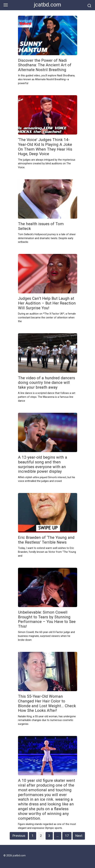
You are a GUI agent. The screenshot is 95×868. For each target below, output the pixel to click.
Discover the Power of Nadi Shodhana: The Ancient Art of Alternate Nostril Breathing (45, 65)
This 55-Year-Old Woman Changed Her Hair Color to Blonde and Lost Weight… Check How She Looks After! (47, 703)
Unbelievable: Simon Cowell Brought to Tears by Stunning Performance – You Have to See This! (47, 619)
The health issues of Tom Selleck (41, 226)
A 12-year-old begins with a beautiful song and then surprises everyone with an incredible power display (43, 464)
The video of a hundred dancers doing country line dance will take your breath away (47, 383)
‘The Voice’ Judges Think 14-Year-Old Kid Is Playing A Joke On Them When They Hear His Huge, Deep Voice (45, 147)
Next (79, 836)
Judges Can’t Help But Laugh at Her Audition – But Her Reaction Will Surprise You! (47, 303)
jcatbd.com (48, 5)
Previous (19, 836)
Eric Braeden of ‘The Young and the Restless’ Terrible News (46, 540)
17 (67, 836)
